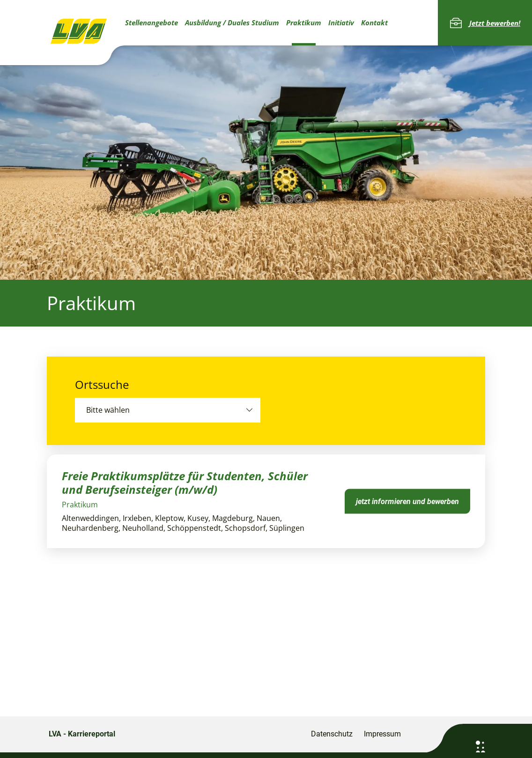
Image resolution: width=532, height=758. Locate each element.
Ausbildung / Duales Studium (232, 22)
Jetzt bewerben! (485, 23)
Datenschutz (332, 734)
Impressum (382, 734)
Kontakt (374, 22)
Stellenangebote (151, 22)
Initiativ (341, 22)
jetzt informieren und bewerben (407, 501)
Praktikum (304, 22)
